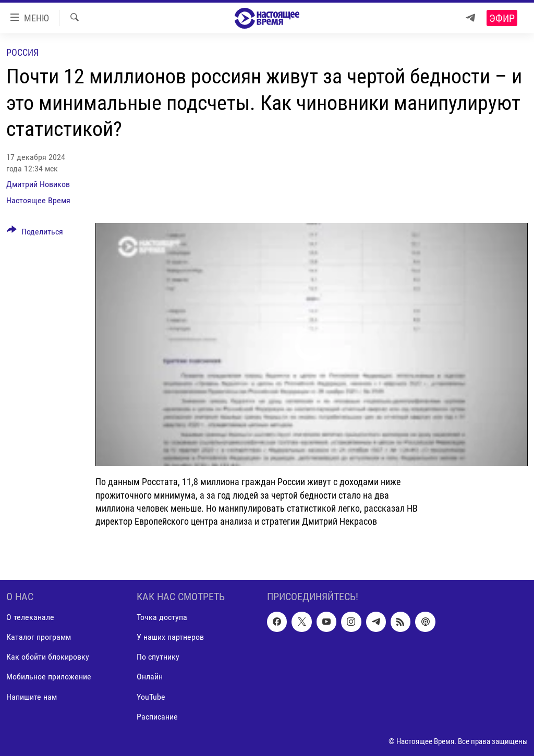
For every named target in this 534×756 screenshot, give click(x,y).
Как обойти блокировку (48, 657)
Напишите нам (32, 697)
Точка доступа (162, 617)
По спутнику (158, 657)
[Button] (35, 233)
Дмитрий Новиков (38, 184)
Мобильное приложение (49, 677)
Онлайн (150, 677)
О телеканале (30, 617)
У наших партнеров (170, 637)
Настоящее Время (38, 200)
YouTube (151, 697)
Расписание (157, 717)
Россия (22, 52)
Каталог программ (39, 637)
